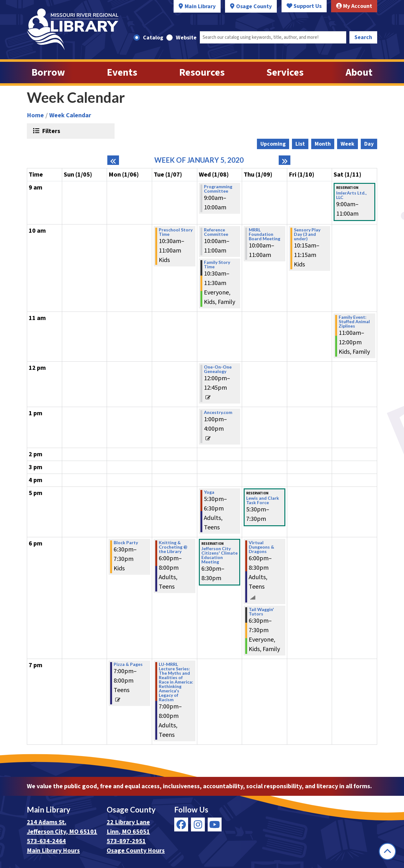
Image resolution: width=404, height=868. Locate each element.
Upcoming (273, 144)
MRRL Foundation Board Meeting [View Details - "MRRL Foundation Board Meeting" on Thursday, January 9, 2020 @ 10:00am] (264, 234)
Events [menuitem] (122, 73)
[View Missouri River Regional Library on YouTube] (215, 824)
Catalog (153, 38)
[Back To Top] (387, 851)
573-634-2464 (46, 841)
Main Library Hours (53, 851)
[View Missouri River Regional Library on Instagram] (198, 824)
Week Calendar (70, 115)
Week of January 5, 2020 (199, 160)
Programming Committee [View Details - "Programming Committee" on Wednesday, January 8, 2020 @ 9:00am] (218, 189)
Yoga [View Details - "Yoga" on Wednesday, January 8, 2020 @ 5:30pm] (209, 492)
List (300, 144)
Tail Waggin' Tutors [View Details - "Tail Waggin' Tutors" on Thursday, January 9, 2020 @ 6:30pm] (261, 612)
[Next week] (285, 160)
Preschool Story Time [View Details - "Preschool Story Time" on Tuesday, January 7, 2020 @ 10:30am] (176, 232)
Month (323, 144)
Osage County (254, 6)
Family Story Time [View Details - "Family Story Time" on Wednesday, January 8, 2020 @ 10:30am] (217, 265)
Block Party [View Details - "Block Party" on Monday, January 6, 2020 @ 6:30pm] (126, 543)
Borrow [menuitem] (48, 73)
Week (348, 144)
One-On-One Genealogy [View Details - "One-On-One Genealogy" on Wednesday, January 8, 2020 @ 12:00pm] (218, 369)
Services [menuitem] (285, 73)
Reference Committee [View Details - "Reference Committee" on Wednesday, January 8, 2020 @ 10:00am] (216, 232)
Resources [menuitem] (202, 73)
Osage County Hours (136, 851)
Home (35, 115)
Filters (50, 131)
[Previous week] (113, 160)
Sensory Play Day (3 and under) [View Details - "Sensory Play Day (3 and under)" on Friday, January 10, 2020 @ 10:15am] (307, 234)
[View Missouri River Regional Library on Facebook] (181, 824)
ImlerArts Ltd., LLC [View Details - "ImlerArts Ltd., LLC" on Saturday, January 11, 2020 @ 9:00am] (351, 195)
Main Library (200, 6)
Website (186, 38)
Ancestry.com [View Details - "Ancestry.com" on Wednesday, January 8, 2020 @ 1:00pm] (218, 412)
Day (369, 144)
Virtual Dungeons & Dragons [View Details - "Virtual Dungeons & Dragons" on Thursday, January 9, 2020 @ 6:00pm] (261, 547)
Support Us (304, 6)
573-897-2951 (126, 841)
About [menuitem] (359, 73)
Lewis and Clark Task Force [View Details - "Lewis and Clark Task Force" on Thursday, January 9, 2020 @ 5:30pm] (263, 500)
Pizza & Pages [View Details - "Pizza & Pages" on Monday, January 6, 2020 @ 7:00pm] (128, 664)
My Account (354, 6)
